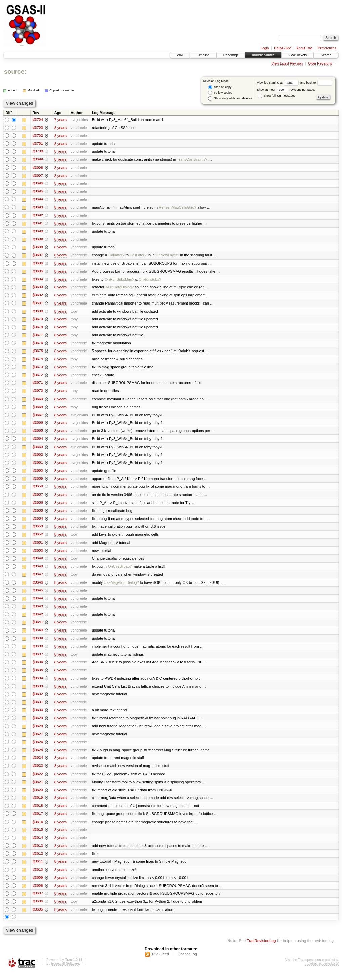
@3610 (38, 877)
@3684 (38, 281)
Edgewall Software (65, 971)
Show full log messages (276, 96)
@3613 (38, 853)
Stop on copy (220, 87)
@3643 (38, 611)
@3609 (38, 885)
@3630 (38, 716)
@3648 (38, 571)
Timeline (203, 55)
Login (265, 48)
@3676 (38, 345)
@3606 (38, 909)
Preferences (327, 48)
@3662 (38, 458)
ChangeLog (187, 962)
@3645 (38, 595)
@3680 (38, 313)
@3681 (38, 305)
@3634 (38, 684)
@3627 (38, 740)
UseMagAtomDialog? (121, 587)
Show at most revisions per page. (286, 90)
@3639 (38, 643)
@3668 (38, 410)
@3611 (38, 869)
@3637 (38, 659)
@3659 (38, 482)
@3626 (38, 748)
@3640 (38, 635)
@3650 (38, 555)
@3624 (38, 764)
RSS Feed (160, 962)
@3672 (38, 377)
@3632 (38, 700)
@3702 (38, 136)
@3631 (38, 708)
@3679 (38, 321)
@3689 (38, 240)
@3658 (38, 490)
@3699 (38, 160)
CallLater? (138, 256)
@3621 (38, 788)
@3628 (38, 732)
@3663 (38, 450)
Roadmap (231, 55)
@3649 (38, 563)
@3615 (38, 837)
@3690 (38, 232)
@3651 (38, 547)
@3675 (38, 353)
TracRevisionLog (261, 948)
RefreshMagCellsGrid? (177, 208)
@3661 (38, 466)
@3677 (38, 337)
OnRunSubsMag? (120, 281)
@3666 (38, 426)
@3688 (38, 248)
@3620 (38, 796)
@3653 (38, 530)
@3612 (38, 861)
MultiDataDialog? (120, 289)
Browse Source (263, 55)
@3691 (38, 224)
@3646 (38, 587)
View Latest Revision (287, 64)
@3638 (38, 651)
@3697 (38, 176)
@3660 (38, 474)
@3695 (38, 192)
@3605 (38, 917)
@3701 (38, 144)
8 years (60, 128)
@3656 (38, 506)
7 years (60, 120)
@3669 (38, 402)
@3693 (38, 208)
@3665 (38, 434)
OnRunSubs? (150, 281)
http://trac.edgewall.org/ (321, 971)
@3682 (38, 297)
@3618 (38, 812)
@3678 (38, 329)
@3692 (38, 216)
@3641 (38, 627)
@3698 (38, 168)
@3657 (38, 498)
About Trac (304, 48)
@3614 (38, 845)
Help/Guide (283, 48)
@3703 (38, 128)
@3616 (38, 829)
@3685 (38, 273)
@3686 (38, 265)
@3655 (38, 514)
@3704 (38, 120)
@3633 (38, 692)
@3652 (38, 539)
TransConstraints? (192, 160)
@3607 (38, 901)
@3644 (38, 603)
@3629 (38, 724)
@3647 (38, 579)
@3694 (38, 200)
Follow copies (220, 93)
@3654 (38, 522)
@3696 (38, 184)
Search (326, 55)
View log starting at (279, 83)
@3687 (38, 256)
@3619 (38, 804)
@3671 (38, 385)
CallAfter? (116, 256)
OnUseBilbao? (120, 571)
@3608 (38, 893)
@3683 (38, 289)
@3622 (38, 780)
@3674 (38, 361)
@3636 (38, 667)
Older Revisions (320, 64)
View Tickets (297, 55)
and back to (316, 83)
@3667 (38, 418)
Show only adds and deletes (230, 99)
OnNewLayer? (167, 256)
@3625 (38, 756)
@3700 (38, 152)
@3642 (38, 619)
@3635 (38, 675)
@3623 (38, 772)
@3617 (38, 821)
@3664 (38, 442)
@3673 (38, 369)
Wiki (180, 55)
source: (15, 71)
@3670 (38, 393)
